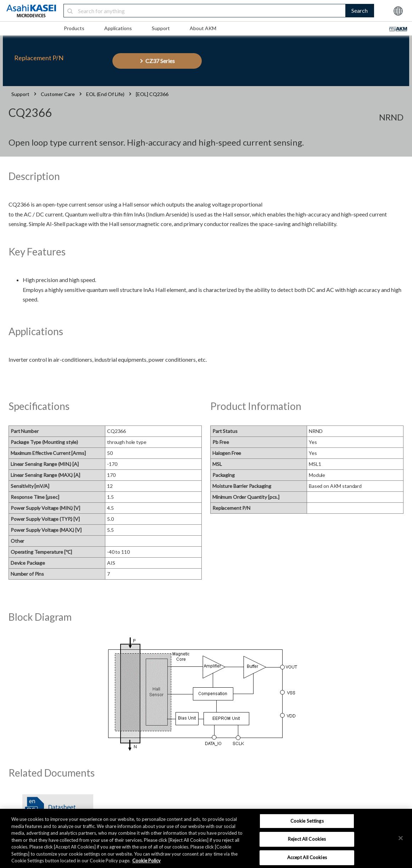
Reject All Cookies (307, 839)
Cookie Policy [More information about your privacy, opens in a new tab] (146, 861)
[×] (401, 838)
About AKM (203, 28)
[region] (206, 838)
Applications (118, 28)
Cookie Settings (307, 821)
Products (74, 28)
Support (161, 28)
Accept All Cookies (307, 857)
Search (360, 10)
